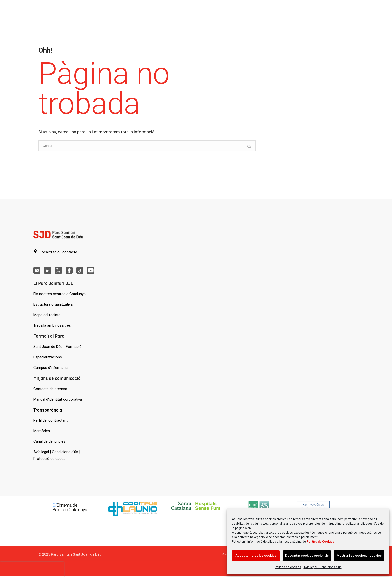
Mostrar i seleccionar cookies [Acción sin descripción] (359, 556)
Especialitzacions (48, 357)
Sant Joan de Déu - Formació (58, 347)
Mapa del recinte (47, 315)
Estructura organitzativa (53, 304)
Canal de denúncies (49, 441)
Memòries (42, 431)
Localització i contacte (55, 252)
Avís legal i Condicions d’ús (323, 567)
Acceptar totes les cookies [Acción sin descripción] (256, 556)
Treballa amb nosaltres (52, 325)
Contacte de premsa (50, 389)
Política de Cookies (320, 542)
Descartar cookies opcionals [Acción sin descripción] (307, 556)
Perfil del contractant (51, 420)
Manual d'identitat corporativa (58, 399)
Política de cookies (288, 567)
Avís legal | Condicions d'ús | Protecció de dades (57, 455)
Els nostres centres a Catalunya (60, 294)
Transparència (48, 410)
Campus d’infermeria (51, 368)
